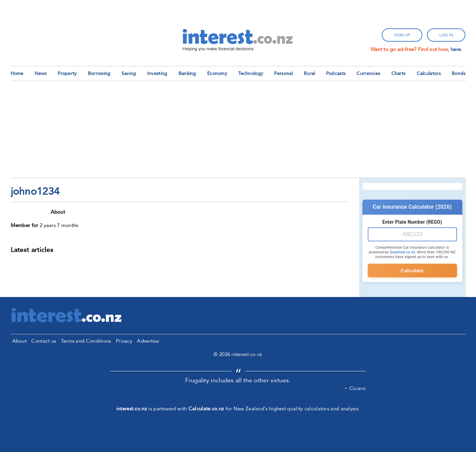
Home (17, 73)
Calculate (412, 270)
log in (446, 35)
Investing (157, 73)
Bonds (459, 73)
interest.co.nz (132, 409)
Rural (309, 73)
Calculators (429, 73)
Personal (283, 73)
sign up (402, 35)
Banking (187, 73)
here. (457, 49)
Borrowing (99, 73)
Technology (251, 73)
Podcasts (336, 73)
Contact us (44, 341)
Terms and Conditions (86, 341)
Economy (217, 73)
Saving (129, 73)
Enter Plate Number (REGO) (412, 222)
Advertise (148, 341)
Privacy (124, 341)
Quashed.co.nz (403, 252)
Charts (399, 73)
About (20, 341)
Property (67, 73)
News (41, 73)
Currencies (368, 73)
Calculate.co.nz (206, 409)
